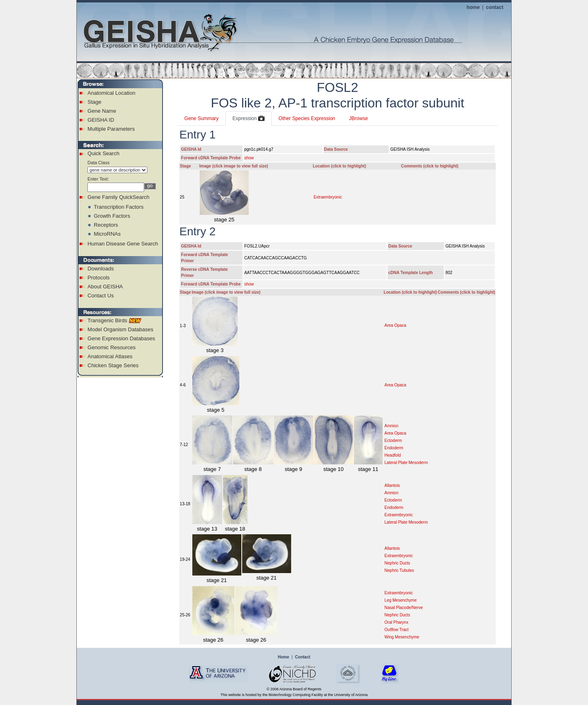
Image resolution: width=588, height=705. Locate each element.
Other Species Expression (307, 118)
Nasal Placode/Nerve (404, 608)
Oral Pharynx (396, 622)
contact (495, 7)
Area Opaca (395, 325)
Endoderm (394, 448)
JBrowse (359, 118)
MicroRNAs (107, 234)
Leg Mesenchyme (401, 600)
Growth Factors (112, 216)
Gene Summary (201, 118)
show (249, 158)
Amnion (392, 426)
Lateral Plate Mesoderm (406, 463)
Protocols (98, 278)
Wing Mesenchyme (402, 637)
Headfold (393, 455)
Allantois (392, 485)
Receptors (106, 225)
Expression (248, 119)
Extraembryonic (328, 197)
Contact (303, 657)
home (473, 7)
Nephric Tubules (399, 570)
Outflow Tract (397, 630)
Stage (94, 102)
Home (283, 657)
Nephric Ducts (398, 563)
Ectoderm (393, 441)
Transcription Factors (119, 207)
